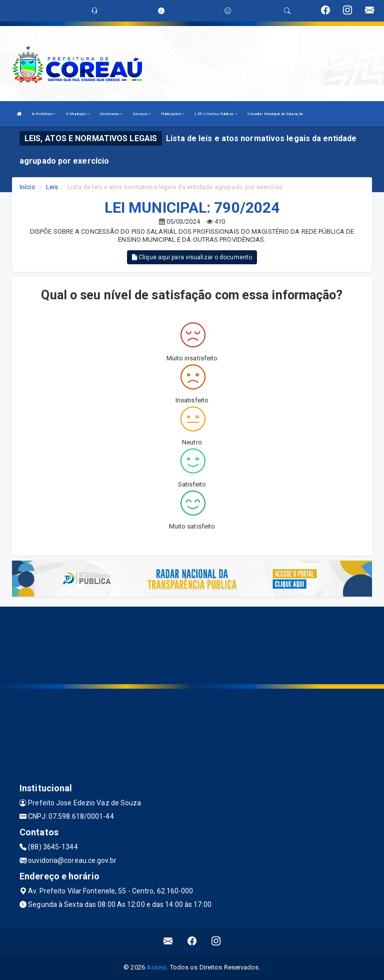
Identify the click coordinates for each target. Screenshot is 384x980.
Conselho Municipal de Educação (275, 114)
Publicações (173, 114)
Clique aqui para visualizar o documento (192, 257)
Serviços (142, 114)
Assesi (157, 967)
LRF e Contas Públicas (216, 114)
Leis (52, 187)
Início (27, 187)
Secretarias (111, 114)
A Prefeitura (44, 114)
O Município (78, 114)
